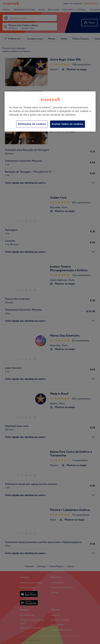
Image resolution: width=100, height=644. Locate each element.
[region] (50, 111)
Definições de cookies (32, 124)
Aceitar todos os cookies (68, 124)
